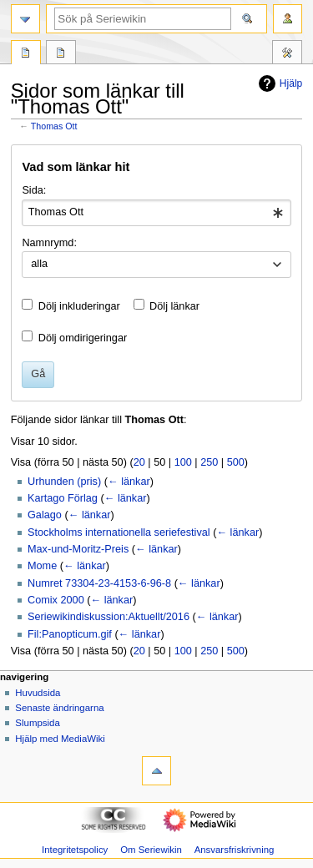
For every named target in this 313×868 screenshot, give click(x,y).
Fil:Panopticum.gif (70, 634)
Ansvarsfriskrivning (235, 850)
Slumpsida (37, 723)
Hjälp (278, 83)
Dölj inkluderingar (79, 306)
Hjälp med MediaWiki (60, 739)
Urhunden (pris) (64, 482)
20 (139, 462)
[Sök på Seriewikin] (143, 19)
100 (183, 462)
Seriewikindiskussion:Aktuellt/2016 (109, 617)
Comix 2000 (56, 600)
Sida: (34, 190)
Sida (26, 54)
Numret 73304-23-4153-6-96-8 (99, 583)
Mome (42, 566)
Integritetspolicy (75, 850)
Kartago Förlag (63, 498)
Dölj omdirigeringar (83, 338)
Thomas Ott (54, 126)
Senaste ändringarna (59, 708)
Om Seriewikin (151, 850)
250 (209, 462)
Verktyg (287, 54)
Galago (45, 515)
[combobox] (156, 213)
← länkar (129, 482)
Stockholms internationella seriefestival (119, 532)
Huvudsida (38, 693)
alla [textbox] (39, 264)
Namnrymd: (49, 243)
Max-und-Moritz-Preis (78, 549)
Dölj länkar (174, 306)
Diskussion (61, 54)
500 (236, 462)
